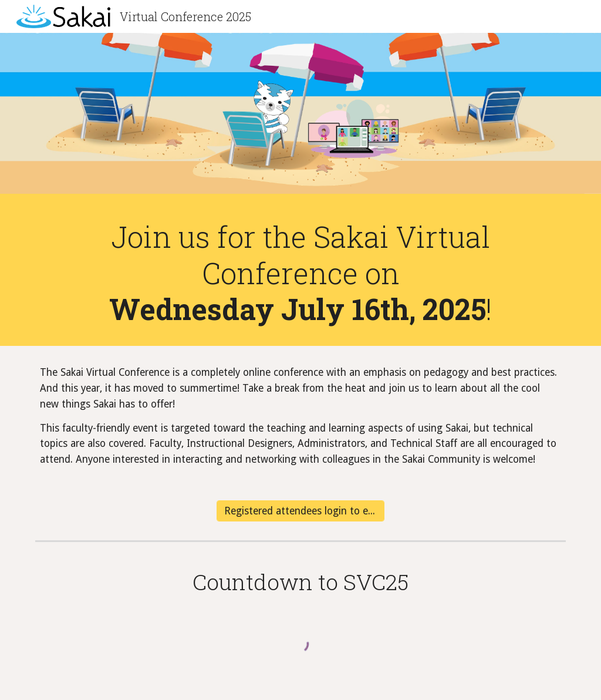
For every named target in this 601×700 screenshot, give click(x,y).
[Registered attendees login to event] (300, 511)
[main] (301, 273)
